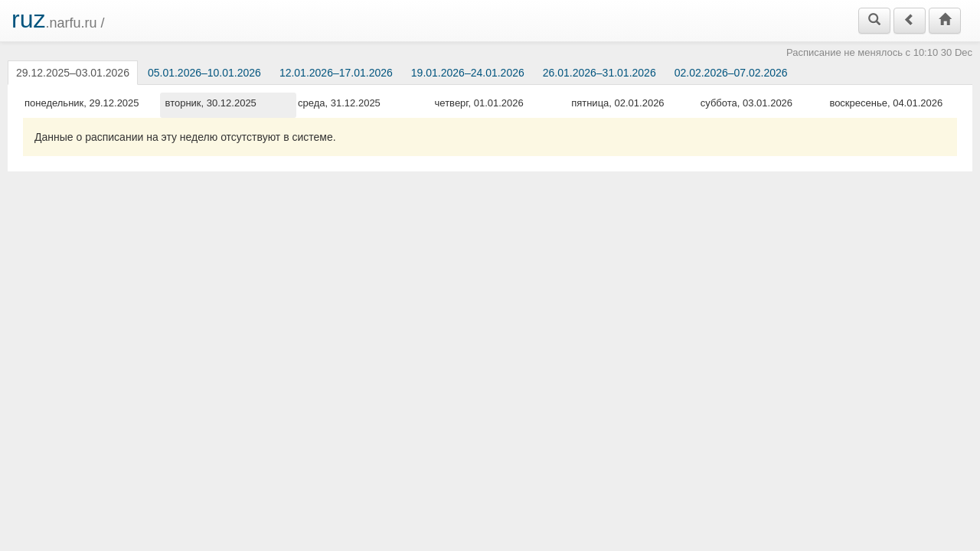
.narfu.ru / (58, 19)
